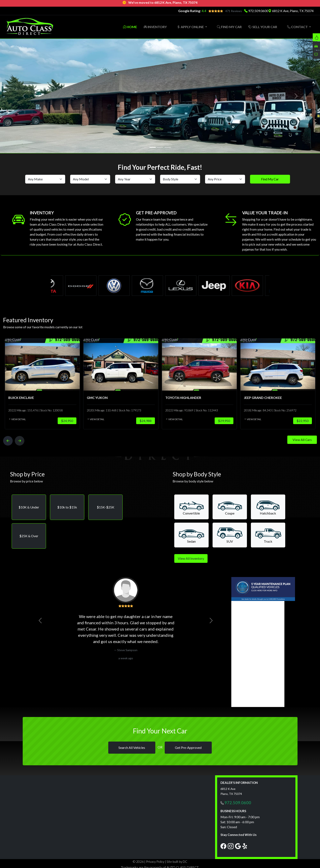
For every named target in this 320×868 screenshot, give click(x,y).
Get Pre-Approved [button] (188, 747)
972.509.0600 (258, 11)
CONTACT (298, 26)
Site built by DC (177, 861)
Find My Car (270, 178)
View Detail (13, 418)
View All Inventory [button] (191, 558)
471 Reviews (234, 11)
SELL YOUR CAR (263, 26)
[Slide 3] (168, 147)
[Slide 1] (153, 147)
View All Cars (302, 439)
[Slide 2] (160, 147)
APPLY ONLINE (191, 26)
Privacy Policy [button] (155, 861)
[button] (29, 506)
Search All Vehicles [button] (132, 747)
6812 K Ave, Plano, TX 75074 (291, 11)
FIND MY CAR (229, 26)
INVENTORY (155, 26)
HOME (130, 26)
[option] (38, 383)
